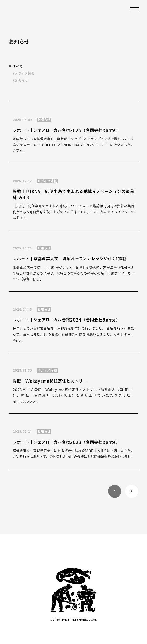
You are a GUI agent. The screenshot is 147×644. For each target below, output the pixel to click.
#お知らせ (21, 80)
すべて (18, 67)
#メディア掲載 (24, 74)
